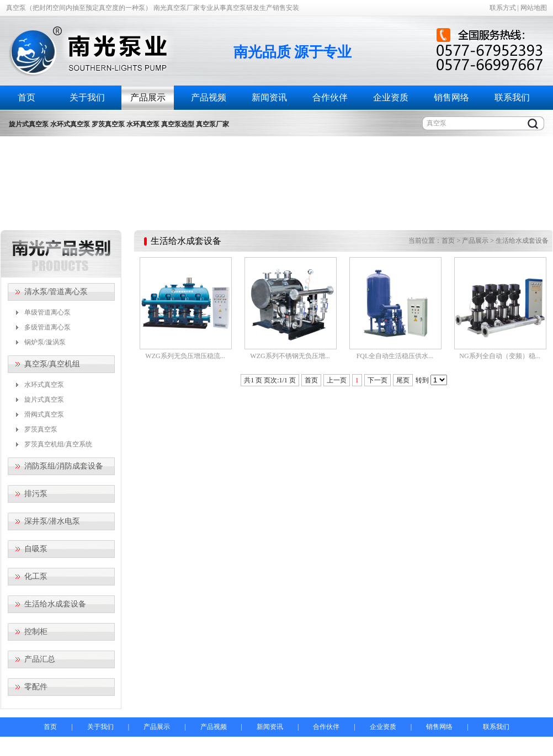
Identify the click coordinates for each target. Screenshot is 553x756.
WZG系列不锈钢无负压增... (290, 356)
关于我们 (87, 97)
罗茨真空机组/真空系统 (58, 444)
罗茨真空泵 (41, 429)
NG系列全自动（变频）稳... (499, 356)
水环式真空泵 (44, 385)
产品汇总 (40, 659)
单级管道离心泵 (47, 312)
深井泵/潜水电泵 (52, 521)
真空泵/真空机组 (52, 364)
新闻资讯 (269, 97)
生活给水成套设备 (55, 604)
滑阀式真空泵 (44, 414)
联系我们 (512, 97)
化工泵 (36, 576)
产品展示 (148, 97)
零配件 (36, 687)
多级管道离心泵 (47, 327)
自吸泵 (36, 549)
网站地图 (534, 8)
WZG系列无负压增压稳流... (185, 356)
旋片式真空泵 (44, 400)
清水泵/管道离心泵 (56, 292)
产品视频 (209, 97)
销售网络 (451, 97)
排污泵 (36, 494)
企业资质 (391, 97)
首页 (26, 97)
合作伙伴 (330, 97)
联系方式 (503, 8)
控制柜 (36, 632)
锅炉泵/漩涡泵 (45, 342)
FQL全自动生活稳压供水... (395, 356)
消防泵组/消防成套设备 (64, 466)
